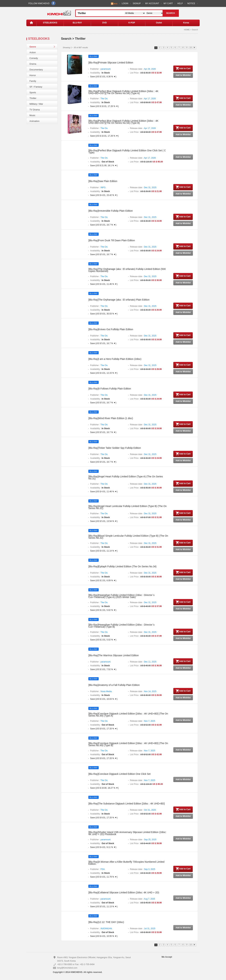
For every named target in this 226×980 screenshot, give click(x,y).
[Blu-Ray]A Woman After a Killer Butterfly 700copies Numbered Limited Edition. (126, 863)
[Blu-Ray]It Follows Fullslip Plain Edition (110, 389)
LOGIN (125, 3)
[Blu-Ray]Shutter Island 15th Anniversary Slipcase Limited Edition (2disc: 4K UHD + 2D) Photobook (127, 833)
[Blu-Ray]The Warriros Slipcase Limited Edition (114, 655)
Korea (186, 23)
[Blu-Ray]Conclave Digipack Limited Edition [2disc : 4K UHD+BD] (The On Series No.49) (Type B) (128, 744)
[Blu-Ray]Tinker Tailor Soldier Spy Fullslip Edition (115, 448)
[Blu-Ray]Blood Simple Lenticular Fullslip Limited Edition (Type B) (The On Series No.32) (128, 537)
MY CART (168, 3)
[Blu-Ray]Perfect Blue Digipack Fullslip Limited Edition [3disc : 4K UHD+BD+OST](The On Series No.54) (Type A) (123, 92)
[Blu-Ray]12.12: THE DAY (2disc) (106, 922)
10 (191, 47)
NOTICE (191, 3)
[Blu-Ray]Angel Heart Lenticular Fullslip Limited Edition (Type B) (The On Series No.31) (127, 507)
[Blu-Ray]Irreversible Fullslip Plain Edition (111, 211)
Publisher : (101, 69)
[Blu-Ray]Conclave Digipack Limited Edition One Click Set (119, 774)
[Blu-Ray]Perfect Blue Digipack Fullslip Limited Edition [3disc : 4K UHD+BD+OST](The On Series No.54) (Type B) (123, 122)
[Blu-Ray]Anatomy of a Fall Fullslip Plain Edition (114, 685)
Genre (33, 47)
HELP (180, 3)
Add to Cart (183, 68)
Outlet (159, 23)
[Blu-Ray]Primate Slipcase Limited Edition (111, 63)
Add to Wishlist (183, 75)
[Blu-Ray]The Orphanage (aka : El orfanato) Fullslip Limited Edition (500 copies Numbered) (127, 270)
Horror (33, 75)
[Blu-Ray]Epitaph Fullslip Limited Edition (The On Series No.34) (122, 566)
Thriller (33, 98)
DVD (104, 23)
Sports (33, 92)
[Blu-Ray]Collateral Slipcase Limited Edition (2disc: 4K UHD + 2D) (124, 892)
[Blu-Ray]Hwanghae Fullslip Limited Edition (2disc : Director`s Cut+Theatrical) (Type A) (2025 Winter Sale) (121, 596)
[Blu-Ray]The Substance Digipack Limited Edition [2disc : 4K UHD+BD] (127, 804)
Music (32, 115)
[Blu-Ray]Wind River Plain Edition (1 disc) (111, 418)
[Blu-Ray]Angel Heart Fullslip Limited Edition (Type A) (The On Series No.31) (126, 478)
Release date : (143, 69)
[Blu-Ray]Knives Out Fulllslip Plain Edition (111, 329)
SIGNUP (137, 3)
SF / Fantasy (36, 87)
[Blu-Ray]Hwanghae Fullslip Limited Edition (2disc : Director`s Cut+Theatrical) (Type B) (121, 626)
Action (33, 52)
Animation (34, 121)
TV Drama (35, 110)
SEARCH (170, 13)
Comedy (34, 58)
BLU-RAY (77, 23)
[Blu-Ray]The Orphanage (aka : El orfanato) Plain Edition (119, 300)
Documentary (36, 70)
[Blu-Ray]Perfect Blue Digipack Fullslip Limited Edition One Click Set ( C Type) (127, 151)
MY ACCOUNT (152, 3)
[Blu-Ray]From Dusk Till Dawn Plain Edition (112, 240)
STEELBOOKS (50, 23)
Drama (33, 64)
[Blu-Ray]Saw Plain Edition (103, 181)
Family (33, 81)
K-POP (132, 23)
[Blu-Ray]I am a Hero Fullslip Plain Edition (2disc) (115, 359)
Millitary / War (36, 104)
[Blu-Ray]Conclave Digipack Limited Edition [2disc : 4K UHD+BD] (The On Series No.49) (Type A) (128, 715)
